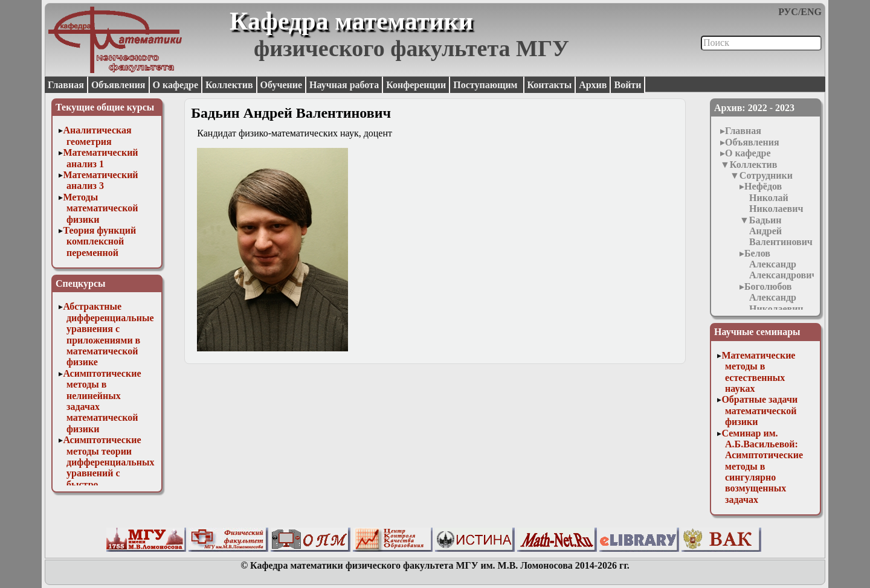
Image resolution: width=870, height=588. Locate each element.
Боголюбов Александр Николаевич (774, 298)
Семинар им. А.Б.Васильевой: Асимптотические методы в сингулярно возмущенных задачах (762, 466)
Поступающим (486, 85)
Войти (627, 85)
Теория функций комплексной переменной (99, 241)
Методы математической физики (100, 208)
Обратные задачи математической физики (759, 411)
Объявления (118, 85)
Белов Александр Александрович (781, 264)
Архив (593, 85)
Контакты (550, 85)
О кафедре (176, 85)
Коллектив (229, 85)
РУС (788, 12)
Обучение (282, 85)
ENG (811, 12)
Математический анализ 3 (100, 180)
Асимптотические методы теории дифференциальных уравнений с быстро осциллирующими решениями (108, 473)
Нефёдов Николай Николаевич (774, 197)
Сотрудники (766, 175)
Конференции (416, 85)
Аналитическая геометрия (97, 136)
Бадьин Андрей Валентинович (781, 231)
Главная (66, 85)
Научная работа (344, 85)
